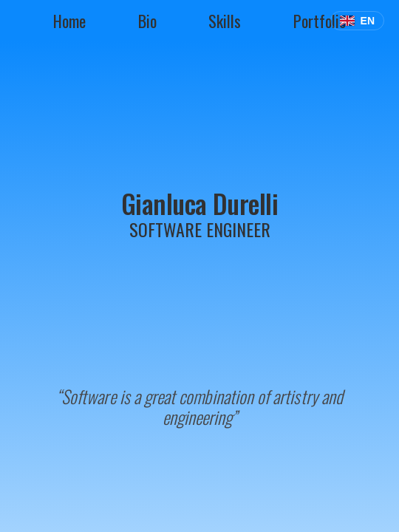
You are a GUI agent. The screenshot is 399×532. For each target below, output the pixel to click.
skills (225, 21)
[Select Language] (357, 21)
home (69, 21)
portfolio (320, 21)
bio (147, 21)
